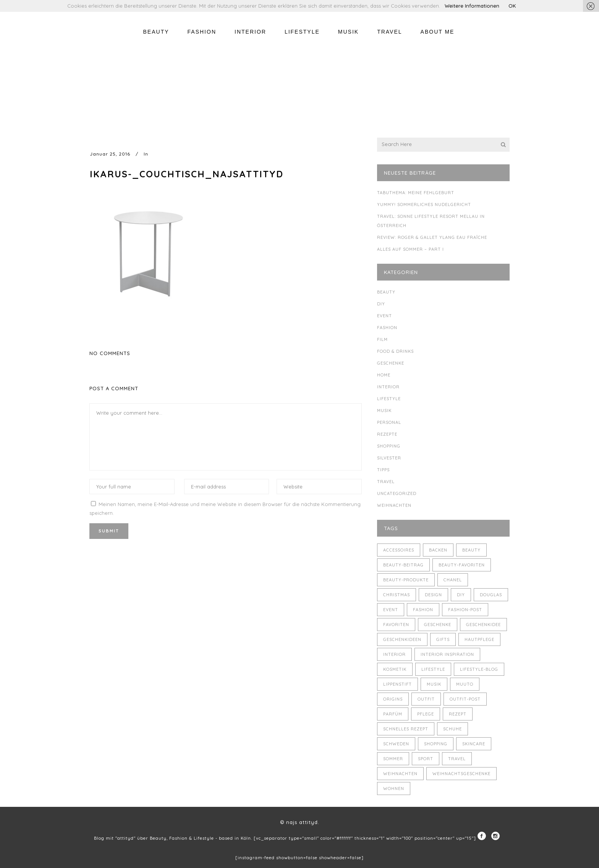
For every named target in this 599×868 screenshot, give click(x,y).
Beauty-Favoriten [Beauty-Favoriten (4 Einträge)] (462, 565)
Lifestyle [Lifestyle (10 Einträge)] (433, 669)
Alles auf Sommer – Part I (410, 249)
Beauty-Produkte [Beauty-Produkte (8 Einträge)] (406, 580)
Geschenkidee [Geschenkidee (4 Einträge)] (483, 625)
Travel (386, 482)
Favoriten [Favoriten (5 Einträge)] (396, 625)
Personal (389, 422)
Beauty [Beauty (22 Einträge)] (471, 550)
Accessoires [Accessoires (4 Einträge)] (399, 550)
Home (384, 375)
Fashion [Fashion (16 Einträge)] (423, 610)
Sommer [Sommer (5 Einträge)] (393, 759)
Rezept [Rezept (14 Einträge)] (458, 714)
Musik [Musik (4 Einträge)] (434, 684)
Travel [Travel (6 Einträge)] (457, 759)
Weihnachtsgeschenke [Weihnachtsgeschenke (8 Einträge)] (461, 774)
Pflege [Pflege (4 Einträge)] (426, 714)
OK (512, 6)
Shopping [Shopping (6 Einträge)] (436, 744)
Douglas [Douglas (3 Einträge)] (491, 595)
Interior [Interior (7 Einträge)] (394, 654)
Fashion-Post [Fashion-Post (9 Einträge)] (465, 610)
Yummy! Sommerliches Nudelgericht (424, 204)
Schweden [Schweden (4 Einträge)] (396, 744)
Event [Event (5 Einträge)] (391, 610)
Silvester (389, 458)
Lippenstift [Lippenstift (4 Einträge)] (397, 684)
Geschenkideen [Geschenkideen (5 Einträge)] (402, 639)
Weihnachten (394, 505)
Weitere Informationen (472, 6)
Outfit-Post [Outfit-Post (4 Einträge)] (465, 699)
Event (384, 316)
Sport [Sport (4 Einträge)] (426, 759)
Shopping (389, 446)
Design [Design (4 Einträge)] (433, 595)
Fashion (387, 328)
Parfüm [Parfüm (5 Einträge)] (393, 714)
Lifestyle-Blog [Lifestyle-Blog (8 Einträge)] (479, 669)
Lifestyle (389, 399)
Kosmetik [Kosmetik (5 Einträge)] (395, 669)
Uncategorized (397, 493)
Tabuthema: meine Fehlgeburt (416, 193)
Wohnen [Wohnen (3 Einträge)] (394, 789)
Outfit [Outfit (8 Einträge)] (426, 699)
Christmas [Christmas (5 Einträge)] (397, 595)
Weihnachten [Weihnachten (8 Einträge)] (400, 774)
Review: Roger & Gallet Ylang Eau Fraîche (432, 237)
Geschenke (391, 363)
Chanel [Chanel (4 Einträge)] (453, 580)
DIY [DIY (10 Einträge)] (461, 595)
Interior (388, 387)
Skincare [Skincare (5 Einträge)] (474, 744)
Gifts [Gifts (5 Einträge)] (443, 639)
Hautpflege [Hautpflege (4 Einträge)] (479, 639)
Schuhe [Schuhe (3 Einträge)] (452, 729)
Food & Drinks (395, 351)
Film (382, 339)
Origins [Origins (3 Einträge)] (393, 699)
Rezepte (387, 434)
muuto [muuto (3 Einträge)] (465, 684)
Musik (384, 410)
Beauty (386, 292)
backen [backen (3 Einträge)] (438, 550)
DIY (381, 304)
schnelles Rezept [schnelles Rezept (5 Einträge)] (406, 729)
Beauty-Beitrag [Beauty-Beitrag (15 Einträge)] (403, 565)
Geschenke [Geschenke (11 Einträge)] (438, 625)
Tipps (383, 470)
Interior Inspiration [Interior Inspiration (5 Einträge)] (447, 654)
